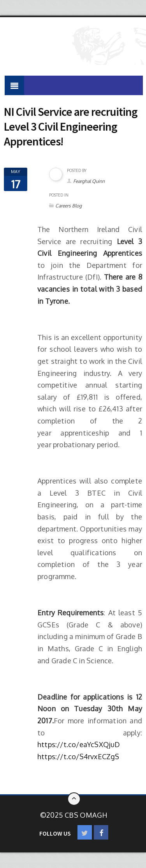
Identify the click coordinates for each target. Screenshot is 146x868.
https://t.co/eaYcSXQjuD (79, 744)
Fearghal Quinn (89, 181)
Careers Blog (69, 206)
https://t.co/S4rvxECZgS (78, 756)
